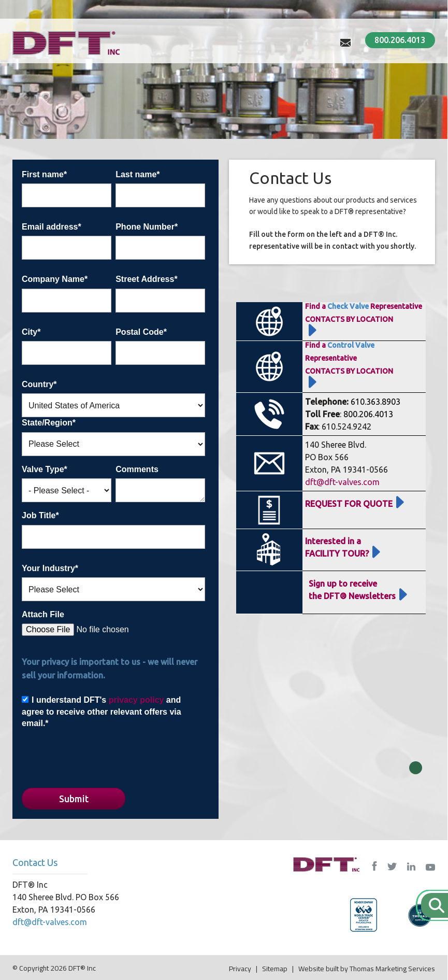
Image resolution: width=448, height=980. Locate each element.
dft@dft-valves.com (342, 482)
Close (416, 768)
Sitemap (275, 969)
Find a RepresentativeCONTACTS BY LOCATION (349, 358)
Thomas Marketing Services (392, 969)
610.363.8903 (375, 402)
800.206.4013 (400, 40)
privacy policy (136, 700)
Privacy (240, 969)
